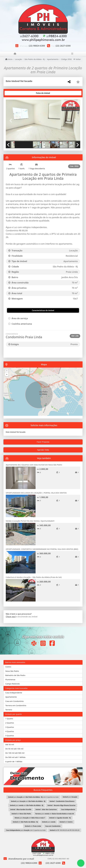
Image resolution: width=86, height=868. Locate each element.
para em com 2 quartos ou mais (33, 797)
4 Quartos (10, 731)
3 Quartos (10, 727)
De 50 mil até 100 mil (14, 749)
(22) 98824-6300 (37, 46)
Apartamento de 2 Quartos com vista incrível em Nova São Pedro (34, 465)
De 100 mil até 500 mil (15, 753)
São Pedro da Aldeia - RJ (34, 59)
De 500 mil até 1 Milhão (15, 757)
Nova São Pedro (12, 671)
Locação (18, 59)
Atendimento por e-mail (19, 859)
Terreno (9, 710)
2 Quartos (10, 723)
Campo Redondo (13, 684)
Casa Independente (14, 693)
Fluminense (10, 679)
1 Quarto (9, 719)
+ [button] (7, 371)
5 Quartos (10, 736)
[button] (11, 121)
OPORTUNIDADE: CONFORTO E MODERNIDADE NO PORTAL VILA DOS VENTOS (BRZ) (42, 549)
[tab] (13, 93)
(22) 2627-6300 (63, 46)
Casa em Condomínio (15, 701)
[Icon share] (34, 643)
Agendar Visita (43, 450)
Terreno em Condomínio (16, 705)
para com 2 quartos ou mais (26, 830)
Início (9, 59)
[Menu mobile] (15, 54)
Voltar (77, 59)
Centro (8, 667)
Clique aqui (11, 617)
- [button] (7, 374)
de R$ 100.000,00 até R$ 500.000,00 (65, 830)
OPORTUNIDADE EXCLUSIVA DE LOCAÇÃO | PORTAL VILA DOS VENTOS (36, 493)
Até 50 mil (10, 744)
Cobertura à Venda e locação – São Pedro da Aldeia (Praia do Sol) (34, 577)
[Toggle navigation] (72, 54)
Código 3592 (66, 59)
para (70, 797)
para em (28, 801)
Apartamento (53, 59)
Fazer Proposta (43, 442)
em (21, 814)
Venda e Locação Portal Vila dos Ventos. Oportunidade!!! (30, 521)
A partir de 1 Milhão (14, 761)
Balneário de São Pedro (15, 675)
